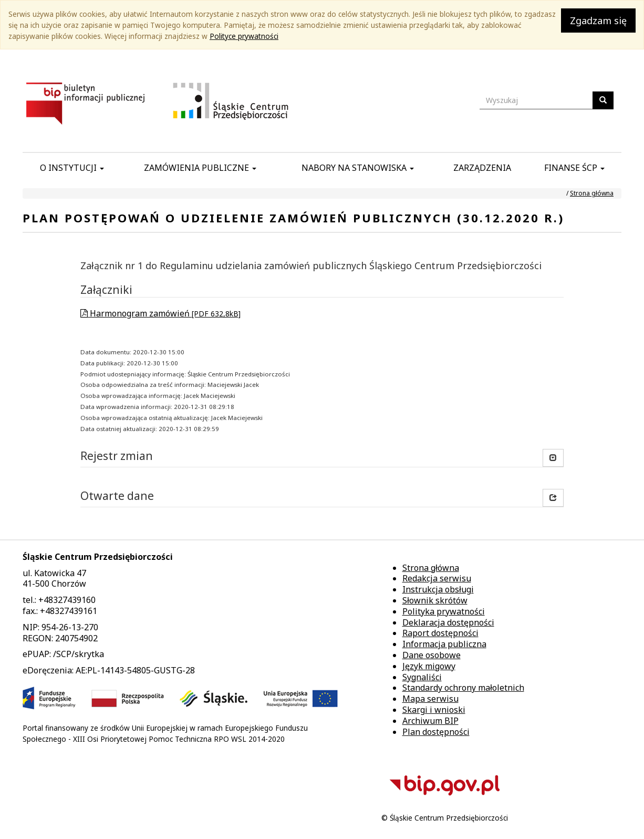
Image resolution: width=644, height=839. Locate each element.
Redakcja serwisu (437, 578)
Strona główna (592, 193)
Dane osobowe (432, 655)
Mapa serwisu (430, 699)
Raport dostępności (440, 633)
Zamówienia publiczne (200, 168)
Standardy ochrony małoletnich (463, 688)
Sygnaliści (422, 677)
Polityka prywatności (444, 611)
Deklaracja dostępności (448, 622)
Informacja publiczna (444, 644)
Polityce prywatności (244, 36)
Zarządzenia (482, 168)
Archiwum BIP (430, 721)
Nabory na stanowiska (358, 168)
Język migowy (429, 666)
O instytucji (72, 168)
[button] (553, 498)
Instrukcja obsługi (438, 589)
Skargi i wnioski (434, 710)
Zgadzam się (598, 21)
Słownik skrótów (435, 600)
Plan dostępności (436, 732)
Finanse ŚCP (574, 168)
